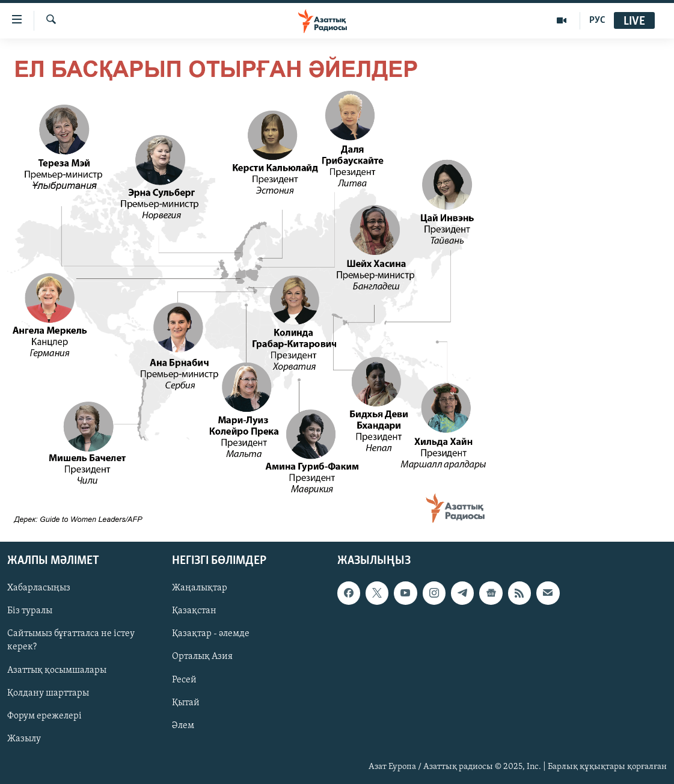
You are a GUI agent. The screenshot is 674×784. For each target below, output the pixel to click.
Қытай (186, 703)
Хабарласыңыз (39, 589)
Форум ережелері (44, 716)
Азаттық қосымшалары (57, 670)
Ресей (184, 680)
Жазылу (24, 739)
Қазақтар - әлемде (211, 634)
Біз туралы (30, 611)
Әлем (183, 726)
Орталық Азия (202, 657)
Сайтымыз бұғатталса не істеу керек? (71, 641)
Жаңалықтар (200, 589)
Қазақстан (194, 611)
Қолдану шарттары (48, 693)
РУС (597, 20)
